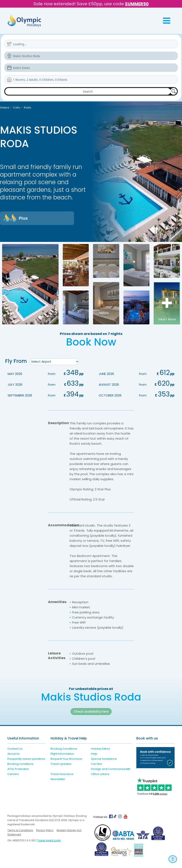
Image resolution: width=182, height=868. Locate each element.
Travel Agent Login (49, 841)
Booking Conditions (64, 749)
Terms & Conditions (20, 830)
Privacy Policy (45, 830)
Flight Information (62, 754)
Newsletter (58, 780)
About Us (14, 754)
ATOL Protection (18, 769)
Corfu (16, 108)
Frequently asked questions (26, 759)
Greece (5, 108)
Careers (13, 774)
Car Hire (96, 764)
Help (94, 754)
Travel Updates (61, 764)
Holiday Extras (100, 749)
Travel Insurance (62, 774)
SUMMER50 (137, 4)
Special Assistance (104, 759)
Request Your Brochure (66, 759)
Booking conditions (21, 764)
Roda (27, 108)
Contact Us (15, 749)
